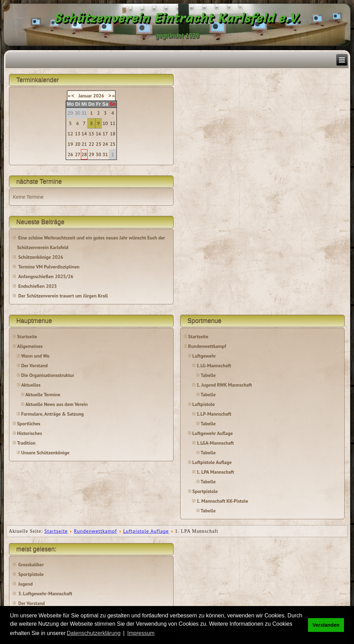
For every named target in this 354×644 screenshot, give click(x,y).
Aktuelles (31, 385)
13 (78, 134)
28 (84, 154)
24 (105, 144)
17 (105, 134)
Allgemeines (30, 346)
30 (99, 154)
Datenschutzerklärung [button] (94, 633)
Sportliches (29, 424)
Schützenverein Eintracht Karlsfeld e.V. (177, 18)
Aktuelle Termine (43, 395)
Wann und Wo (35, 356)
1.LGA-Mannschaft (215, 443)
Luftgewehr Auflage (212, 433)
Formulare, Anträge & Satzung (52, 414)
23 (99, 144)
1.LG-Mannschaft (214, 366)
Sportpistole (205, 491)
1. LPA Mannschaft (215, 472)
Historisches (29, 433)
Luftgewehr (204, 356)
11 (113, 123)
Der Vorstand (34, 366)
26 (71, 154)
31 (105, 154)
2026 (99, 96)
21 (84, 144)
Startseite (27, 337)
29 (92, 154)
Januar (85, 96)
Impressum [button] (141, 633)
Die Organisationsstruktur (48, 375)
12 (71, 134)
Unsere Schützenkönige (45, 453)
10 (105, 123)
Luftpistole (203, 404)
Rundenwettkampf (207, 346)
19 (71, 144)
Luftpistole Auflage (212, 462)
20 (78, 144)
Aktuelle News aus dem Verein (56, 404)
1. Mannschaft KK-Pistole (222, 501)
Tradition (26, 443)
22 (92, 144)
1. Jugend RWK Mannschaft (224, 385)
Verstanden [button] (326, 625)
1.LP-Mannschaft (214, 414)
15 (92, 134)
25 (113, 144)
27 (78, 154)
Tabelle (208, 375)
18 (113, 134)
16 (99, 134)
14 (84, 134)
